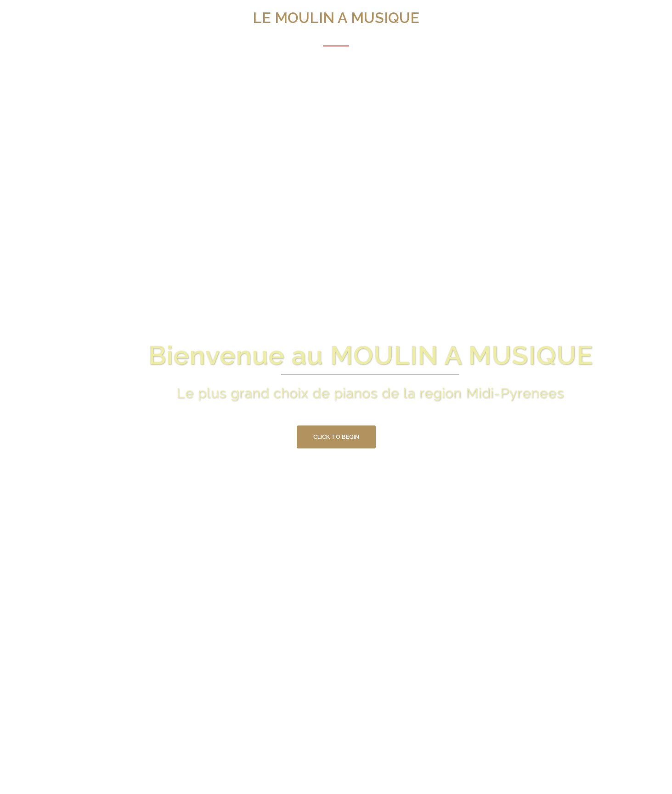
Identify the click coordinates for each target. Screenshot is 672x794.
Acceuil (336, 39)
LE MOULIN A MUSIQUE (336, 18)
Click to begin (336, 437)
